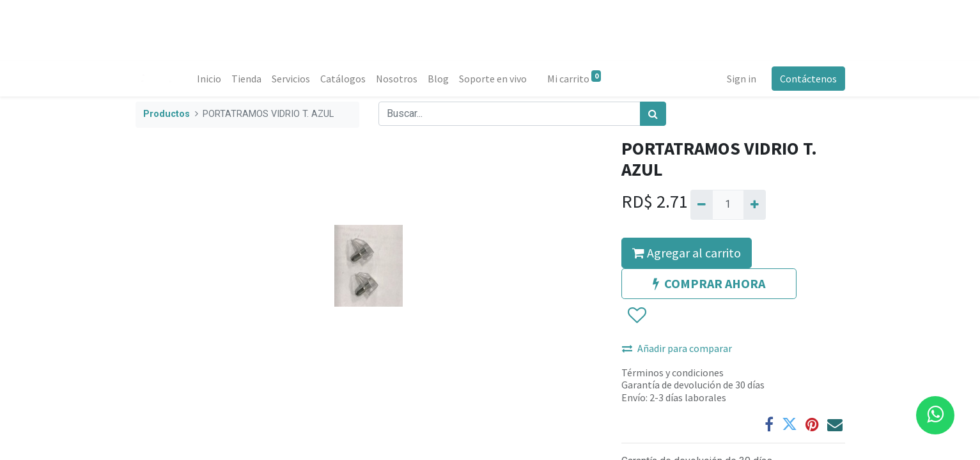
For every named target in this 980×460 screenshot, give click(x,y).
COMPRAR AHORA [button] (709, 283)
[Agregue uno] (755, 204)
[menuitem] (209, 79)
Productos (167, 114)
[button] (636, 316)
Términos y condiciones (673, 372)
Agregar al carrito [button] (687, 253)
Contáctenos (808, 79)
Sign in (742, 79)
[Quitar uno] (702, 204)
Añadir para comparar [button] (677, 348)
